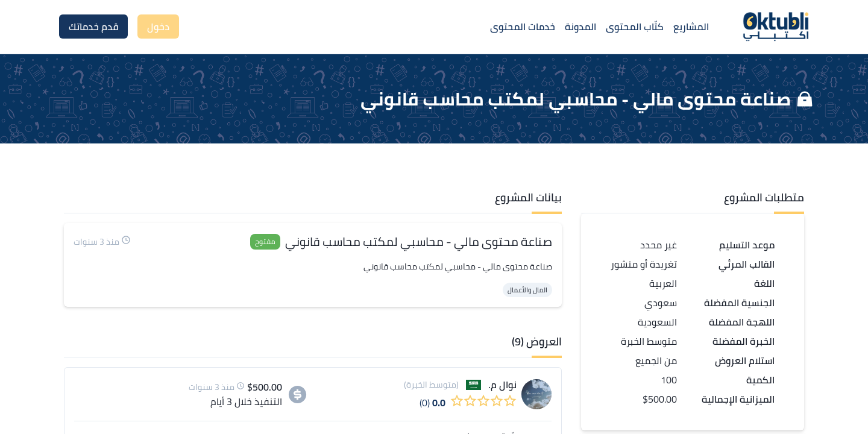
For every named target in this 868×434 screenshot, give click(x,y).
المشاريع (691, 27)
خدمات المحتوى (523, 27)
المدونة (580, 27)
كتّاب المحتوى (635, 27)
